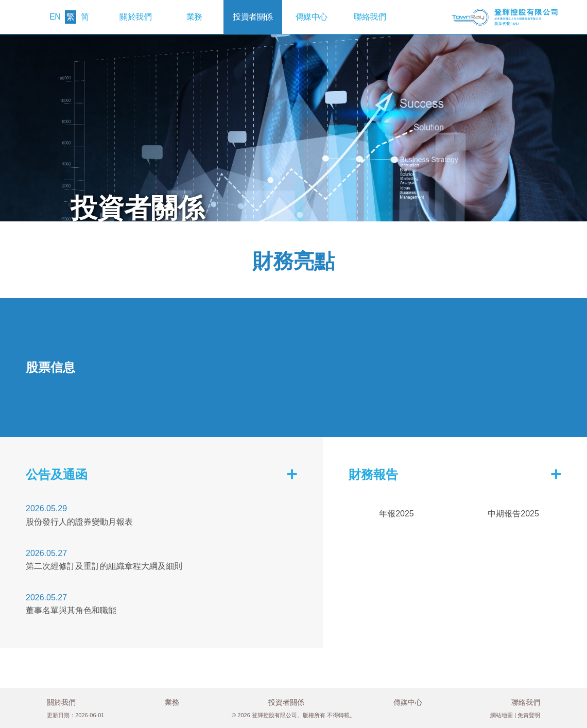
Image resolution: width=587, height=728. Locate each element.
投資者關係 (253, 17)
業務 (194, 17)
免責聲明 (529, 715)
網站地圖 (502, 715)
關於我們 (135, 17)
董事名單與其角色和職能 (71, 610)
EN (55, 17)
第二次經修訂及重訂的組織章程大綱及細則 (104, 566)
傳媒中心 (312, 17)
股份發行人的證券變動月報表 (79, 522)
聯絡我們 (370, 17)
